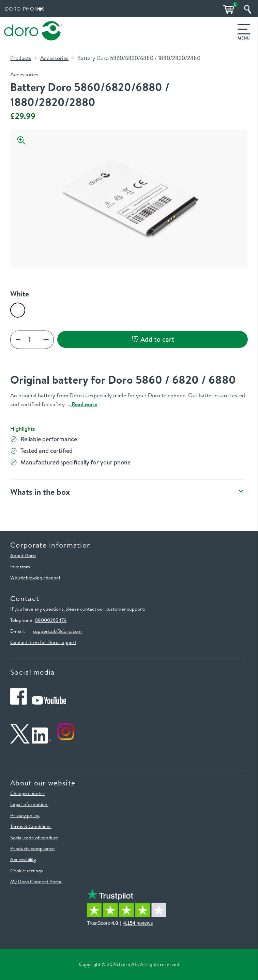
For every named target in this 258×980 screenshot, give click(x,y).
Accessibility (23, 859)
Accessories (54, 58)
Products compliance (33, 848)
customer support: (125, 609)
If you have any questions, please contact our (57, 609)
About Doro (23, 555)
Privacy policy (25, 815)
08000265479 (51, 620)
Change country (27, 793)
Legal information (29, 804)
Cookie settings (27, 871)
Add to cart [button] (153, 339)
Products (21, 58)
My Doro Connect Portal (36, 882)
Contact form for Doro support (43, 642)
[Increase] (46, 340)
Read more (84, 404)
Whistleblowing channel (35, 578)
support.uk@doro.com (57, 631)
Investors (20, 567)
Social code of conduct (34, 838)
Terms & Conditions (31, 826)
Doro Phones (25, 9)
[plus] (18, 340)
